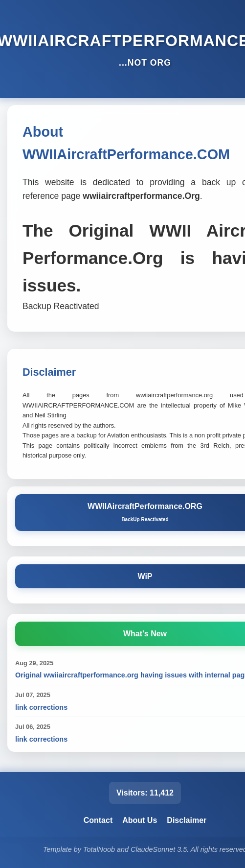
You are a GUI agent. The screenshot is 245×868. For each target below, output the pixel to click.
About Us (140, 820)
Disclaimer (187, 820)
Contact (98, 820)
